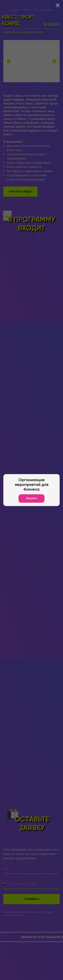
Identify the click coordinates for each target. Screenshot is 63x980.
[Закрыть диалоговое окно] (58, 5)
